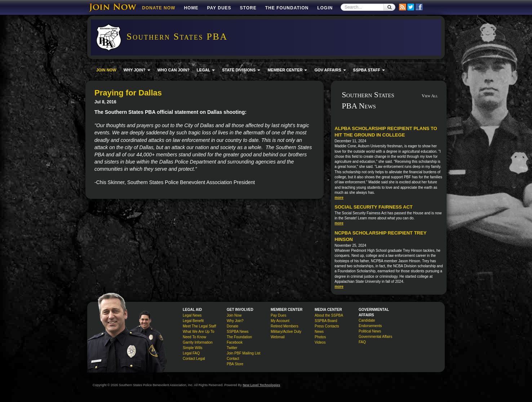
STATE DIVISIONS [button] (241, 70)
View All (430, 96)
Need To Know (194, 337)
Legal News (192, 315)
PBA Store (235, 364)
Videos (320, 342)
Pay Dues (219, 8)
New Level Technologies (261, 385)
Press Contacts (327, 326)
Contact (233, 359)
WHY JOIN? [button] (137, 70)
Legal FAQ (191, 353)
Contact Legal (194, 359)
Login (325, 8)
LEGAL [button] (206, 70)
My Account (280, 321)
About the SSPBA (329, 315)
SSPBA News (238, 332)
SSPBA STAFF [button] (369, 70)
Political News (370, 331)
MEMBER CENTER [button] (287, 70)
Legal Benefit (193, 321)
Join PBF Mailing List (243, 353)
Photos (320, 337)
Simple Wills (192, 348)
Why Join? (235, 321)
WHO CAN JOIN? (174, 70)
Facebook (235, 342)
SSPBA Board (326, 321)
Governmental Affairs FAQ (375, 339)
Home (191, 8)
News (319, 332)
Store (248, 8)
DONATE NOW (159, 8)
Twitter (232, 348)
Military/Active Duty (286, 332)
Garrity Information (198, 342)
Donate (232, 326)
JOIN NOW (106, 70)
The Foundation (287, 8)
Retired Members (285, 326)
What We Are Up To (198, 332)
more (339, 198)
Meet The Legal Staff (199, 326)
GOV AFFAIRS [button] (330, 70)
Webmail (278, 337)
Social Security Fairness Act (373, 207)
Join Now (234, 315)
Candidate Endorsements (370, 323)
